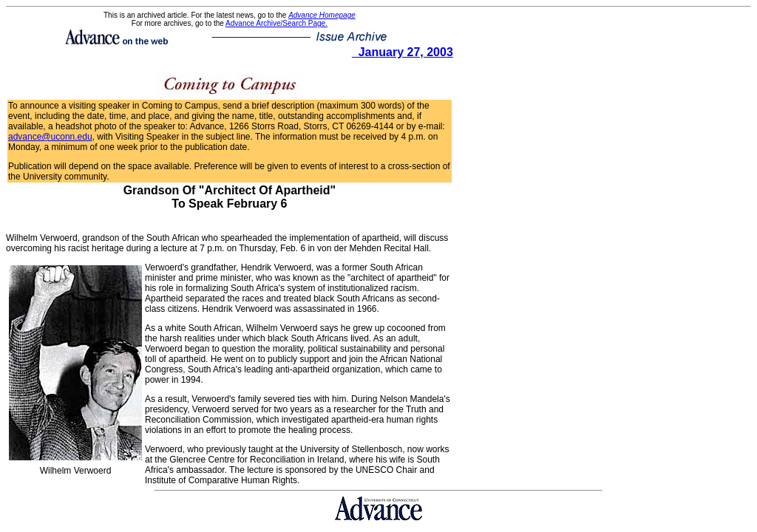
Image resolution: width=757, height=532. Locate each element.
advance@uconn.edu (50, 137)
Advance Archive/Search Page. (276, 23)
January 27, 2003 (403, 52)
